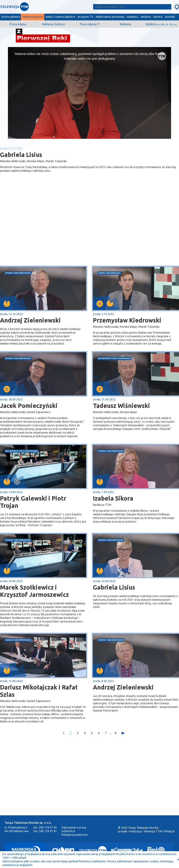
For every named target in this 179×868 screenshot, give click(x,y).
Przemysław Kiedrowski (127, 320)
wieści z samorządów (59, 17)
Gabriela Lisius (114, 587)
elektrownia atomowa (110, 17)
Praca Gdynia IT (90, 24)
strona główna (11, 17)
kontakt (170, 17)
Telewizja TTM (153, 831)
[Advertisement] (45, 230)
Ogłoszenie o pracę (74, 827)
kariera (158, 17)
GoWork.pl (68, 831)
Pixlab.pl (169, 831)
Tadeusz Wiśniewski (121, 406)
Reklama (125, 24)
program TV (86, 17)
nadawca (132, 17)
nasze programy (33, 17)
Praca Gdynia (18, 24)
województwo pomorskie (114, 358)
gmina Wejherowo (109, 273)
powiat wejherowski (18, 273)
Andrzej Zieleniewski (123, 687)
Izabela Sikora (113, 498)
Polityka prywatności (75, 835)
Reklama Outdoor (54, 24)
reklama (146, 17)
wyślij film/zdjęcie (167, 24)
